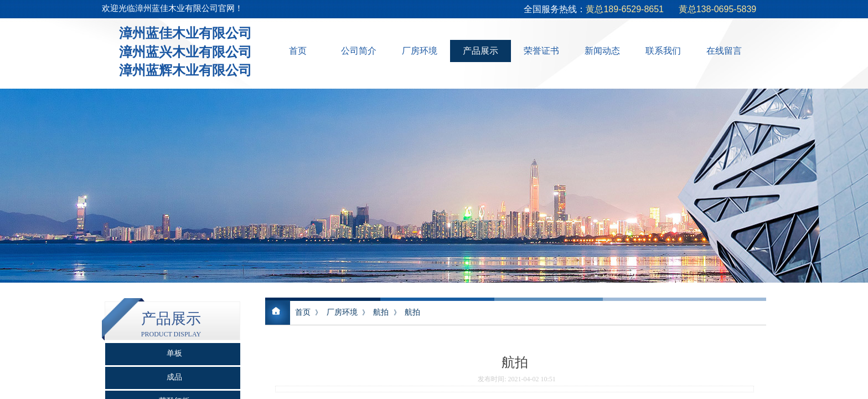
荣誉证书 (541, 51)
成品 (174, 377)
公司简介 (359, 51)
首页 (298, 51)
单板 (174, 353)
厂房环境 (420, 51)
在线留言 (724, 51)
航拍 (381, 312)
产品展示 (480, 51)
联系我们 (663, 51)
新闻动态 (602, 51)
